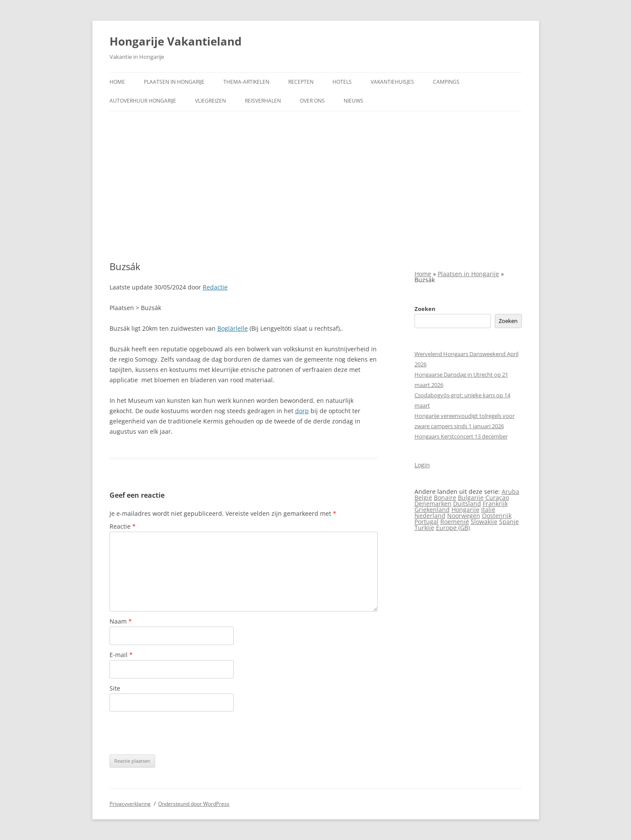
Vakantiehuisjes (392, 82)
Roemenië (455, 522)
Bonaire (445, 498)
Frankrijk (495, 504)
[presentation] (175, 733)
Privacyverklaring (130, 804)
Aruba (511, 492)
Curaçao (497, 498)
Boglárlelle (233, 328)
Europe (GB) (453, 528)
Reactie (123, 526)
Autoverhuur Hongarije (143, 101)
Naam (121, 621)
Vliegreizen (210, 101)
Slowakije (484, 522)
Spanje (509, 522)
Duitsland (467, 504)
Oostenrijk (497, 516)
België (423, 498)
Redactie (215, 287)
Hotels (342, 82)
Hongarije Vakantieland (175, 41)
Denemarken (433, 504)
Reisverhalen (263, 101)
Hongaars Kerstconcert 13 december (461, 436)
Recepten (301, 82)
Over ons (312, 101)
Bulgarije (471, 498)
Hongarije (465, 510)
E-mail (121, 655)
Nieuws (354, 101)
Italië (488, 510)
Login (422, 465)
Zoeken (425, 309)
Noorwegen (464, 516)
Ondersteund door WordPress (194, 804)
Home (117, 82)
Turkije (424, 528)
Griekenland (432, 510)
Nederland (430, 516)
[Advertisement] (316, 186)
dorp (302, 411)
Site (115, 688)
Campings (446, 82)
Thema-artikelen (246, 82)
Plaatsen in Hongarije (174, 82)
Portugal (427, 522)
